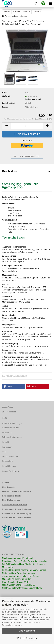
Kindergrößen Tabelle (12, 496)
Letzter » (37, 12)
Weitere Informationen (27, 638)
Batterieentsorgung (23, 513)
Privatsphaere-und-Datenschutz (11, 459)
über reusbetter (9, 412)
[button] (6, 126)
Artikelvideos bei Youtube (14, 505)
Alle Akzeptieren (27, 631)
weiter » (27, 12)
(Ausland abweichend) (33, 99)
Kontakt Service (9, 466)
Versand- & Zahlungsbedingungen (12, 435)
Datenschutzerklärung (12, 625)
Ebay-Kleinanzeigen (11, 500)
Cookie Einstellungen (12, 471)
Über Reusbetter (9, 487)
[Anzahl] (27, 126)
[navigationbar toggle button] (50, 4)
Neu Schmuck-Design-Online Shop (18, 509)
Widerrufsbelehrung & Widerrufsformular (12, 426)
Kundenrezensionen (15, 376)
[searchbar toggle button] (36, 4)
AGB (4, 452)
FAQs (4, 418)
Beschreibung (11, 171)
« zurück (17, 12)
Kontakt (5, 442)
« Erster (7, 12)
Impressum (7, 447)
